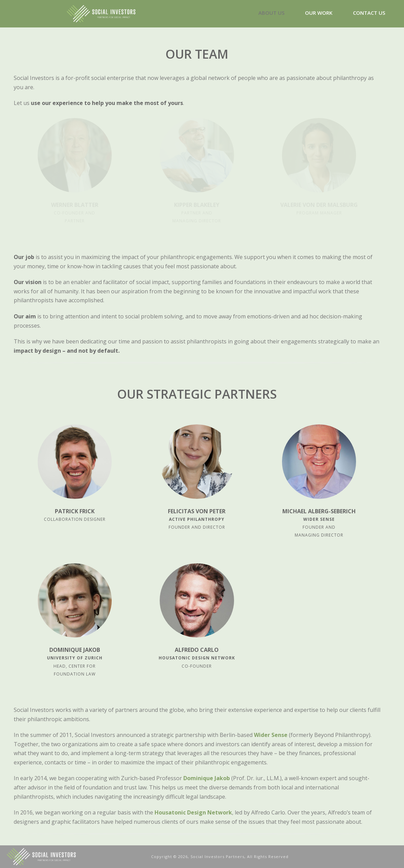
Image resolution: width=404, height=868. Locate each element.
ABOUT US (271, 13)
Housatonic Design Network (193, 812)
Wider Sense (271, 735)
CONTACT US (369, 13)
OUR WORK (319, 13)
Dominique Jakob (207, 778)
